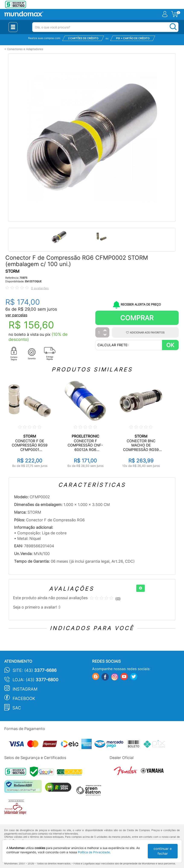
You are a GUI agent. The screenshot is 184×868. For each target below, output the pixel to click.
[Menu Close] (13, 27)
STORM (12, 271)
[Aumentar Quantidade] (105, 331)
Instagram (25, 689)
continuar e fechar (163, 851)
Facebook (24, 698)
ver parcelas (16, 315)
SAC (17, 708)
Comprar (137, 318)
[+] (141, 588)
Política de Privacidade (94, 852)
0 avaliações (40, 288)
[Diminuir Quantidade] (105, 335)
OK (170, 345)
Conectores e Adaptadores (25, 49)
